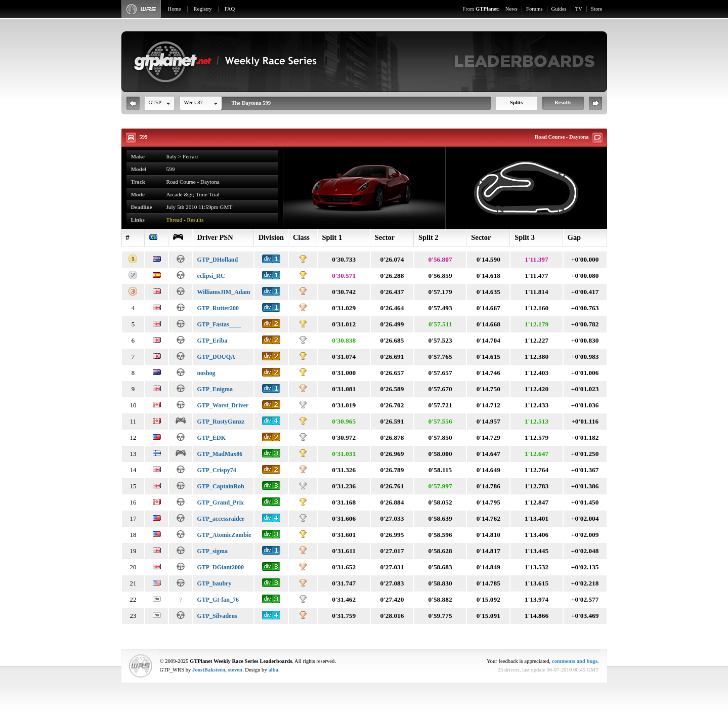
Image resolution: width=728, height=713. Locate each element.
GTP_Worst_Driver (223, 405)
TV (579, 9)
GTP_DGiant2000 (220, 567)
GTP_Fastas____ (219, 324)
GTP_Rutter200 (218, 308)
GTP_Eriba (212, 341)
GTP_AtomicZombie (224, 535)
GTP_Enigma (215, 389)
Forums (534, 9)
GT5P (155, 102)
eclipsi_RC (211, 276)
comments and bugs (575, 661)
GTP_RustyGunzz (221, 422)
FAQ (230, 9)
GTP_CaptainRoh (220, 486)
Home (175, 9)
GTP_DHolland (217, 260)
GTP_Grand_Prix (220, 502)
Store (597, 9)
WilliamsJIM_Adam (223, 292)
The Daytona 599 (251, 103)
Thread (175, 220)
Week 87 (194, 102)
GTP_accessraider (221, 519)
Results (563, 102)
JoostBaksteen (209, 670)
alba (273, 670)
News (511, 9)
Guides (559, 9)
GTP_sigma (212, 551)
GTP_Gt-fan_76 (218, 600)
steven (235, 670)
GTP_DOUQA (216, 357)
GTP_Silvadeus (217, 616)
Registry (203, 9)
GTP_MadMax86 (220, 454)
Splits (516, 102)
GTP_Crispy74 (216, 470)
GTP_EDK (211, 438)
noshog (206, 373)
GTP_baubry (214, 583)
